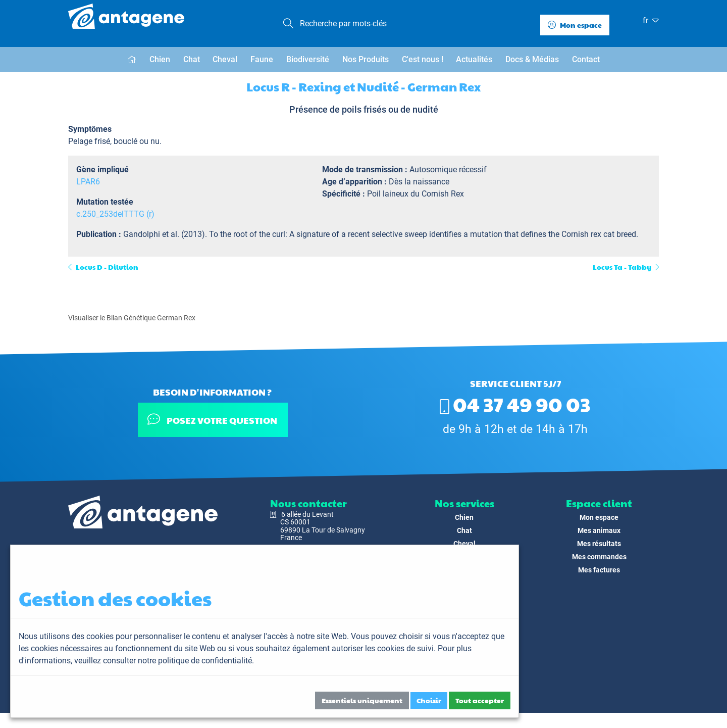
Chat (192, 59)
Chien (160, 59)
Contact (586, 59)
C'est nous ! (423, 59)
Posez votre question (212, 420)
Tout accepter (480, 700)
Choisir (429, 700)
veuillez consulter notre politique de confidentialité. (164, 661)
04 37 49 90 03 (515, 404)
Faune (262, 59)
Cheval (225, 59)
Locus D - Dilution (107, 267)
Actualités (474, 59)
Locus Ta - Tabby (622, 267)
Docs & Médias (532, 59)
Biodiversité (308, 59)
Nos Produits (366, 59)
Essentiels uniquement (362, 700)
